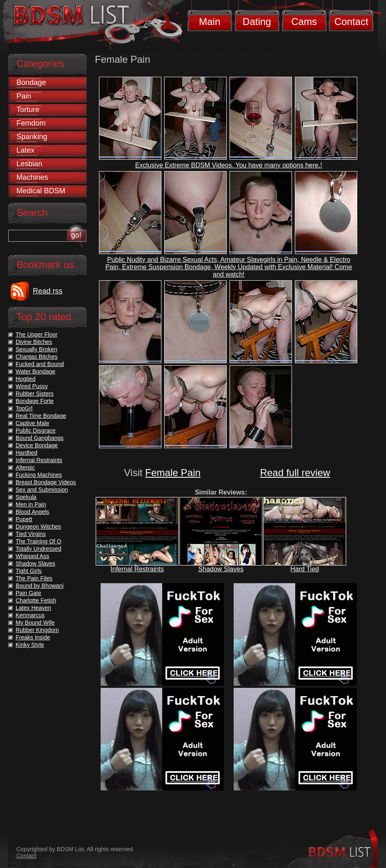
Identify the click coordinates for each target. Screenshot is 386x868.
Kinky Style (30, 645)
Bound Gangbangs (40, 438)
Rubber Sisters (35, 394)
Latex (25, 150)
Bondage (31, 82)
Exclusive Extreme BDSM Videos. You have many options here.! (229, 165)
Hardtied (26, 453)
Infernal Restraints (137, 569)
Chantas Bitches (37, 357)
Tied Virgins (31, 534)
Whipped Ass (32, 556)
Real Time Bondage (41, 416)
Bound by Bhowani (40, 586)
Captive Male (32, 423)
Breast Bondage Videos (46, 482)
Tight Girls (29, 571)
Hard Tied (304, 569)
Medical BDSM (41, 191)
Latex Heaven (33, 608)
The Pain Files (34, 578)
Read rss (48, 291)
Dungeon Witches (38, 527)
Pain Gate (28, 593)
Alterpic (25, 467)
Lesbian (29, 164)
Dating (257, 22)
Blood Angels (32, 512)
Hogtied (25, 379)
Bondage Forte (35, 401)
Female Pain (173, 473)
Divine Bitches (34, 342)
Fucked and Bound (40, 364)
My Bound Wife (35, 623)
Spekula (26, 497)
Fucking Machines (39, 475)
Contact (351, 22)
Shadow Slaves (221, 569)
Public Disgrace (36, 431)
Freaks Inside (33, 637)
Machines (32, 177)
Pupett (24, 519)
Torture (28, 110)
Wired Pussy (32, 386)
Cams (304, 22)
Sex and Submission (42, 490)
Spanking (32, 137)
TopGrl (24, 408)
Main (209, 22)
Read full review (295, 473)
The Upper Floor (37, 334)
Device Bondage (37, 445)
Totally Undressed (38, 549)
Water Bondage (36, 371)
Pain (24, 96)
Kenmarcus (30, 615)
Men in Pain (31, 504)
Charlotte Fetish (36, 600)
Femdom (31, 123)
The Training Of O (38, 541)
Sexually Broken (36, 349)
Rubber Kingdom (37, 630)
